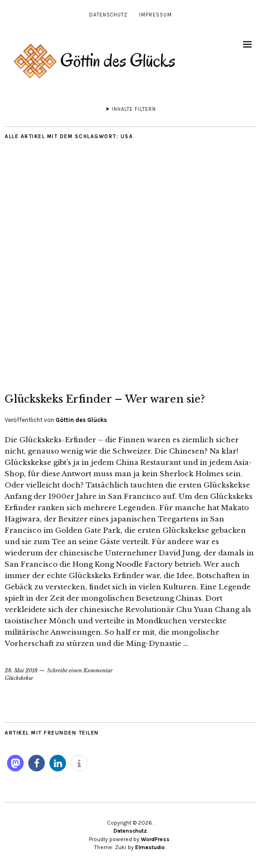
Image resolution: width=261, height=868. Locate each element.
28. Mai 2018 (21, 670)
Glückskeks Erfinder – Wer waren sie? (105, 399)
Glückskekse (19, 678)
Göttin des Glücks (81, 420)
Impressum (155, 15)
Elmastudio (150, 847)
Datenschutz (108, 15)
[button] (15, 763)
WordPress (155, 839)
